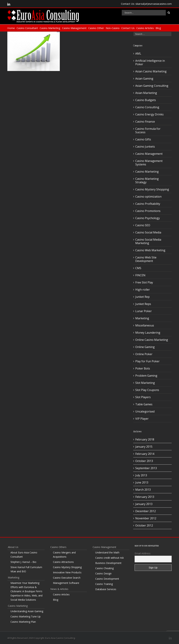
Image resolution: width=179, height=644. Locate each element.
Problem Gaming (146, 376)
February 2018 (145, 439)
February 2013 (145, 497)
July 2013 (141, 475)
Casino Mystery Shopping (152, 189)
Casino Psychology (148, 218)
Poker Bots (143, 368)
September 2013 (146, 468)
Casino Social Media (148, 232)
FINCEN (140, 275)
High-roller (143, 290)
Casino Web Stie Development (146, 259)
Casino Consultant (27, 28)
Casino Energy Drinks (149, 114)
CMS (138, 268)
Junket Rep (142, 297)
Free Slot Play (144, 282)
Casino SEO (143, 225)
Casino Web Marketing (150, 250)
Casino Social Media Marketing (148, 241)
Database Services (106, 589)
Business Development (108, 563)
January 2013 (144, 504)
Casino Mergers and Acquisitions (64, 555)
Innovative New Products (67, 572)
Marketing (142, 318)
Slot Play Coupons (147, 390)
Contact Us (128, 28)
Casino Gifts (143, 139)
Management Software (66, 583)
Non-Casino (113, 28)
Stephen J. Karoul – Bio (23, 562)
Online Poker (144, 354)
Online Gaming (145, 347)
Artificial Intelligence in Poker (150, 62)
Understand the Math (107, 552)
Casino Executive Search (67, 578)
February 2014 (145, 454)
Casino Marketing (50, 28)
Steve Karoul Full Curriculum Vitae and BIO (26, 569)
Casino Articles (145, 28)
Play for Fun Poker (147, 361)
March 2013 (143, 490)
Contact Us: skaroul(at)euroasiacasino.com (146, 4)
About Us (13, 547)
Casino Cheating (104, 568)
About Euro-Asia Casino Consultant (24, 555)
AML (138, 54)
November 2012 (146, 518)
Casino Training (104, 584)
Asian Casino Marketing (151, 71)
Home (11, 28)
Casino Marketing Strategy (147, 180)
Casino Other (96, 28)
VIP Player (142, 419)
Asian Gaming (144, 79)
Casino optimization (148, 197)
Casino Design (103, 573)
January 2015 (144, 447)
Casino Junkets (145, 147)
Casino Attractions (63, 562)
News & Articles (59, 589)
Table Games (144, 404)
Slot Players (143, 397)
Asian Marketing (146, 93)
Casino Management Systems (149, 163)
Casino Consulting (147, 107)
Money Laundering (148, 333)
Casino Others (58, 547)
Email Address (143, 553)
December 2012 (146, 511)
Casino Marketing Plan (23, 622)
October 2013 (144, 461)
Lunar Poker (144, 311)
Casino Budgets (146, 100)
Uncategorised (145, 411)
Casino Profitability (148, 204)
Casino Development (107, 579)
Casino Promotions (148, 211)
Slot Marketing (145, 383)
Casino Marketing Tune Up (26, 616)
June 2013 (142, 482)
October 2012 (144, 525)
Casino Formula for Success (148, 130)
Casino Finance (145, 122)
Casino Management (74, 28)
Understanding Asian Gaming (27, 611)
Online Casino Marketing (152, 340)
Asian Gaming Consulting (152, 86)
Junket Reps (143, 304)
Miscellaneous (145, 325)
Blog (158, 28)
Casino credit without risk (110, 558)
